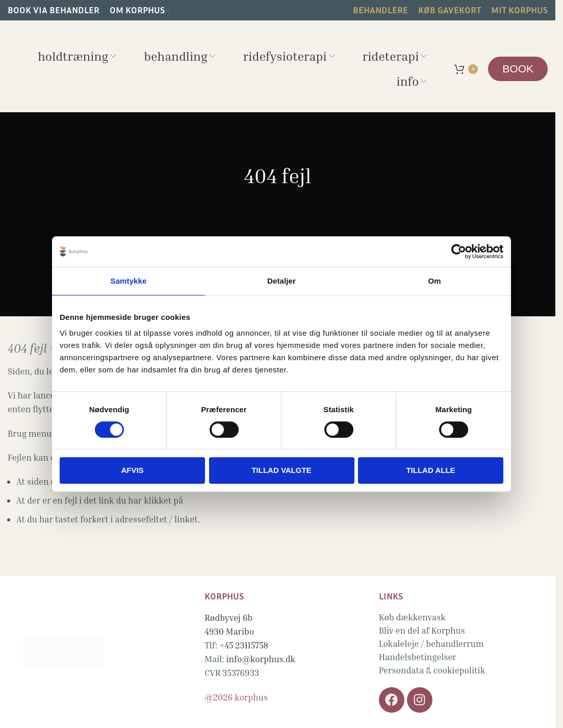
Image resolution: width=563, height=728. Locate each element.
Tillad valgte (281, 470)
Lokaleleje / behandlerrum (431, 644)
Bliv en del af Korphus (422, 630)
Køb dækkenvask (412, 617)
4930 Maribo (229, 631)
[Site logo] (8, 66)
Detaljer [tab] (281, 281)
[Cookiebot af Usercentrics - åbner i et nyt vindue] (459, 252)
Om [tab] (434, 281)
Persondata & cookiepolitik (432, 670)
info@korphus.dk (261, 659)
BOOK (518, 69)
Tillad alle (430, 470)
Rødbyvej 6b (228, 618)
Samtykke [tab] (129, 281)
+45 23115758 (244, 645)
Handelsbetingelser (418, 657)
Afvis (132, 470)
